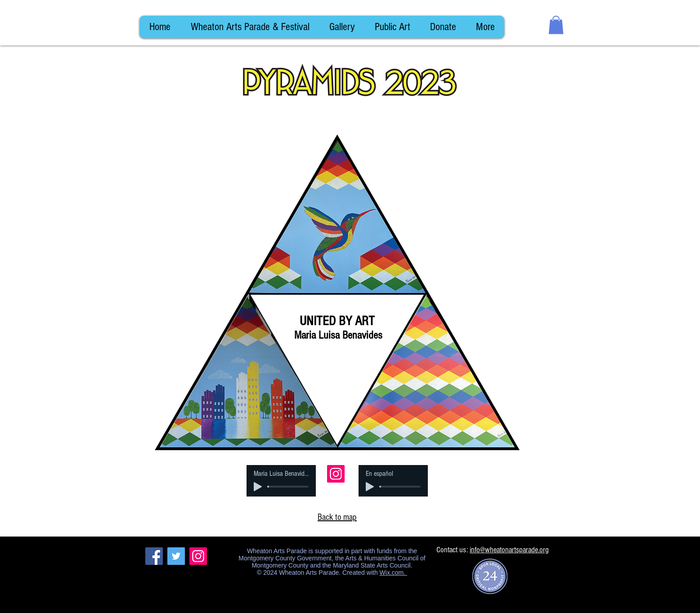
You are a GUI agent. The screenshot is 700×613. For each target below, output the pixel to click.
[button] (556, 25)
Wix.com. (393, 573)
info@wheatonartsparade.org (509, 550)
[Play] (258, 487)
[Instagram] (336, 474)
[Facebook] (154, 556)
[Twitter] (176, 556)
